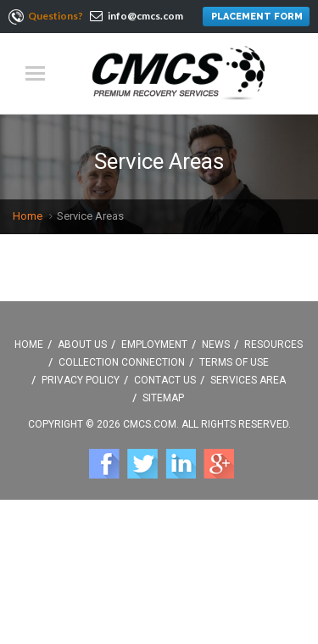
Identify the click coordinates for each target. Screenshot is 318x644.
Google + (219, 464)
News (216, 344)
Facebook (104, 464)
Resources (273, 344)
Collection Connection (122, 362)
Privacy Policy (81, 380)
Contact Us (165, 380)
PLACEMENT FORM (257, 17)
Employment (154, 344)
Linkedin (181, 464)
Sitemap (163, 398)
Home (28, 216)
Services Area (248, 380)
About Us (82, 344)
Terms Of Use (234, 362)
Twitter (142, 464)
